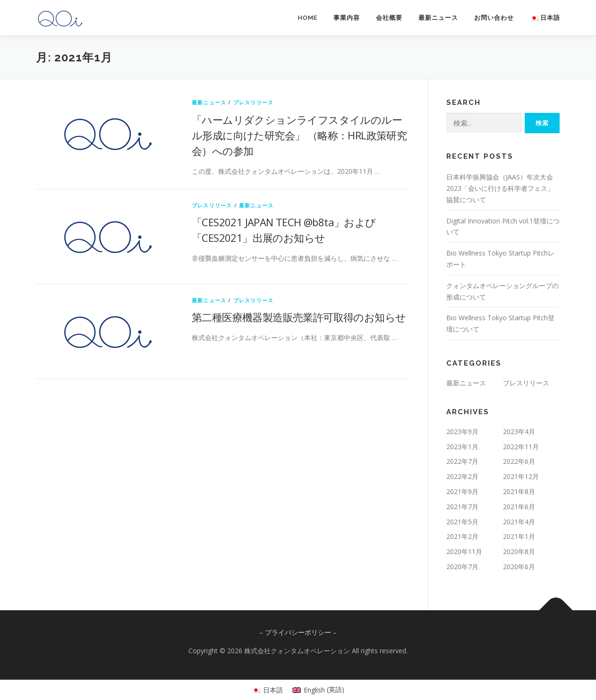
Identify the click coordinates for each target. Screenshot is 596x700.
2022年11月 (521, 447)
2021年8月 (519, 491)
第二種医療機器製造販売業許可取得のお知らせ (299, 317)
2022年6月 (519, 461)
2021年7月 (462, 507)
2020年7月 (462, 567)
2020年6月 (519, 567)
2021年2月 (462, 536)
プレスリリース (253, 102)
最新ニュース (438, 18)
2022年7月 (462, 461)
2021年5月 (462, 522)
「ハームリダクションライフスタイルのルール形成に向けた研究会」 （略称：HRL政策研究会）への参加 (299, 135)
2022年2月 (462, 476)
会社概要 (389, 18)
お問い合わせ (494, 18)
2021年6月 (519, 507)
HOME (308, 18)
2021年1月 (519, 536)
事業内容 (347, 18)
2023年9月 (462, 431)
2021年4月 (519, 522)
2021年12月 (521, 476)
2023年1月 (462, 447)
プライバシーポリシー (298, 632)
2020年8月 (519, 551)
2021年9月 (462, 491)
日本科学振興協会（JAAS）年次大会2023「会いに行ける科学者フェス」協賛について (500, 188)
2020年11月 (464, 551)
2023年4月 (519, 431)
